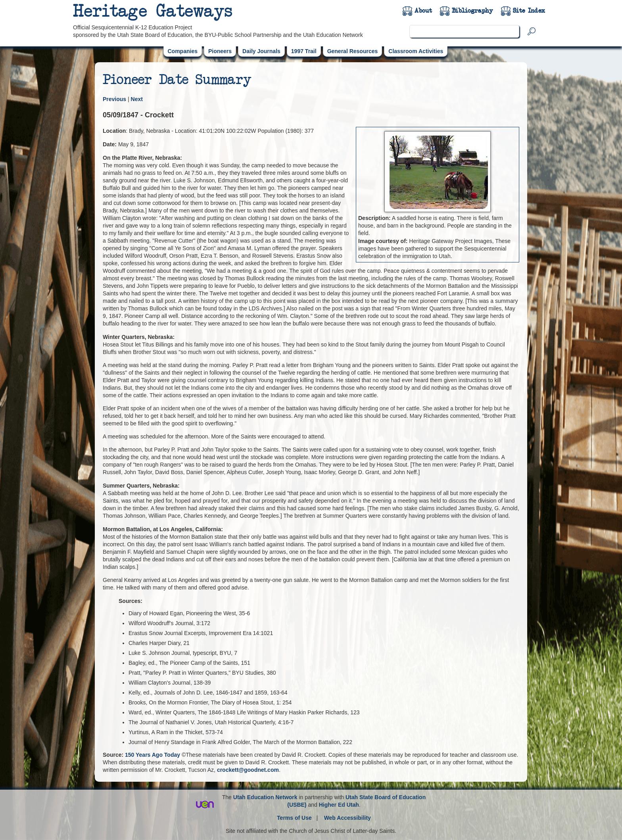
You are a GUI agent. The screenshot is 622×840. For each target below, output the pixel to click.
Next (137, 99)
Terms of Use (294, 818)
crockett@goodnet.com (248, 770)
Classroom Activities (416, 51)
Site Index (529, 11)
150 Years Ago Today (153, 755)
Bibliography (472, 11)
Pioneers (220, 51)
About (423, 11)
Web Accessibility (347, 818)
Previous (114, 99)
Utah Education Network (265, 797)
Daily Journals (261, 51)
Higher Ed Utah (339, 805)
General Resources (353, 51)
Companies (183, 51)
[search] (464, 31)
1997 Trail (304, 51)
